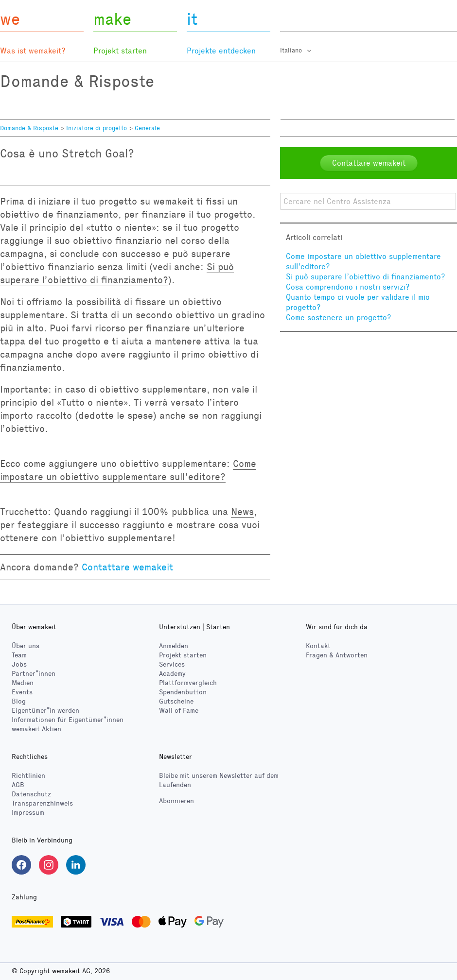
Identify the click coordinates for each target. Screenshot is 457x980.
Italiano (292, 51)
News (242, 512)
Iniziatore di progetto (97, 128)
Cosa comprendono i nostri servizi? (348, 287)
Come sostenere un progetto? (339, 318)
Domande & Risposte (29, 128)
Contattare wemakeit (127, 567)
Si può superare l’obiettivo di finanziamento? (366, 277)
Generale (147, 128)
